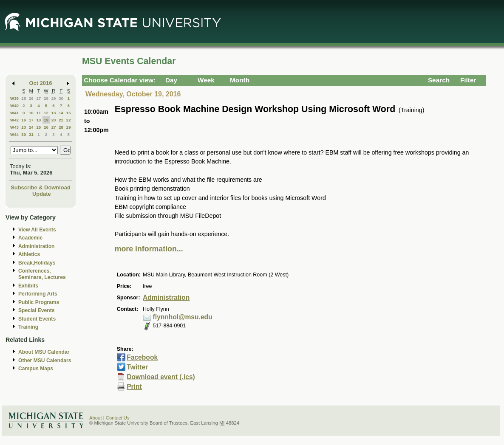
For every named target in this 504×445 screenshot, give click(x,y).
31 (31, 134)
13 (54, 113)
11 (38, 113)
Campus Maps (36, 369)
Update (42, 194)
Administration (36, 246)
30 (61, 98)
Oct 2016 (41, 83)
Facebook (142, 357)
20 (54, 120)
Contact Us (118, 418)
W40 (14, 106)
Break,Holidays (37, 263)
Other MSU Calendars (45, 361)
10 (31, 113)
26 (31, 98)
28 (46, 98)
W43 (14, 127)
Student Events (37, 319)
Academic (30, 238)
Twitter (137, 367)
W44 (14, 134)
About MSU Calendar (44, 352)
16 (24, 120)
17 (31, 120)
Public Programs (39, 302)
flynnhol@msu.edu (182, 317)
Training (28, 327)
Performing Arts (38, 294)
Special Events (36, 310)
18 (38, 120)
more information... (149, 249)
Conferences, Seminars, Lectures (42, 274)
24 (31, 127)
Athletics (29, 254)
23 (24, 127)
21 (61, 120)
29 (54, 98)
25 (24, 98)
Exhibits (28, 286)
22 (69, 120)
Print (134, 387)
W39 (14, 98)
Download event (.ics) (161, 377)
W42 (14, 120)
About (96, 418)
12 (46, 113)
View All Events (37, 230)
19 (46, 120)
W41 (14, 113)
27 (38, 98)
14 (61, 113)
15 (69, 113)
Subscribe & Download (41, 187)
